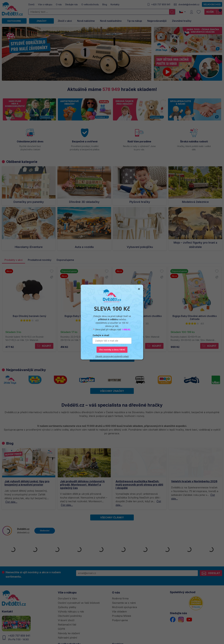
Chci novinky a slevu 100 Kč (112, 350)
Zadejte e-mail (101, 335)
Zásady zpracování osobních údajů (112, 356)
